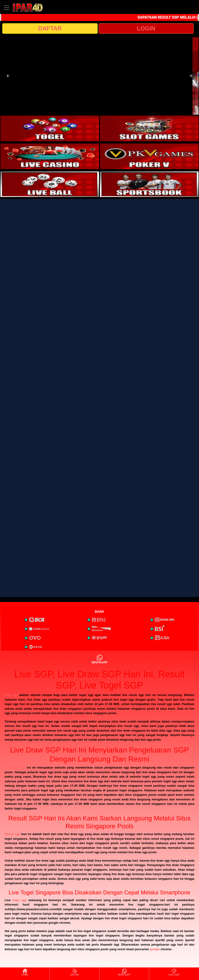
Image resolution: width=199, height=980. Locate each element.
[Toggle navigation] (7, 8)
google (155, 949)
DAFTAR (50, 28)
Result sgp (12, 834)
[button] (8, 76)
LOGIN (146, 28)
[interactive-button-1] (50, 128)
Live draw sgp (15, 768)
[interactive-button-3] (50, 156)
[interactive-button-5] (50, 184)
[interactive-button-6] (149, 184)
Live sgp (11, 695)
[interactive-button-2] (149, 128)
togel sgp (19, 900)
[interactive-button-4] (149, 156)
